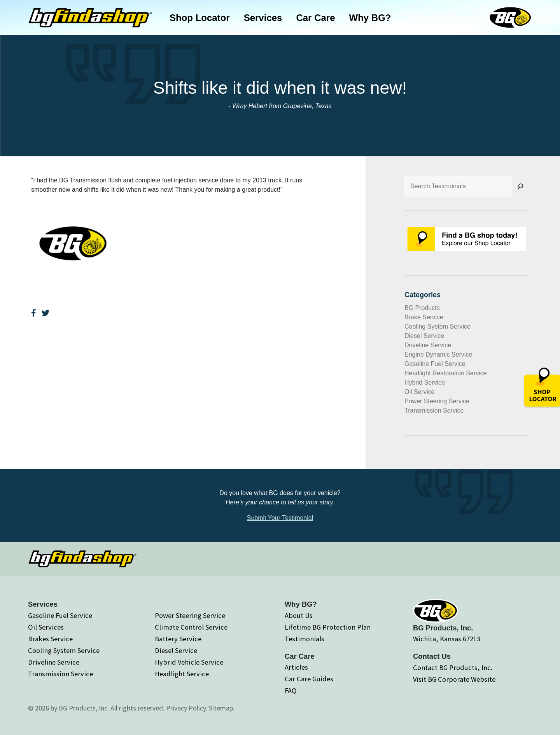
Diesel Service (424, 336)
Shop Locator (200, 18)
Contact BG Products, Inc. (453, 668)
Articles (296, 667)
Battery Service (178, 639)
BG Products (422, 308)
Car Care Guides (309, 679)
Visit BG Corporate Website (454, 679)
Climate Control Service (191, 627)
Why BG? (370, 18)
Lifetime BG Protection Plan (328, 627)
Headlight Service (182, 674)
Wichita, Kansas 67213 (447, 639)
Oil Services (46, 627)
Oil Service (419, 392)
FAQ (291, 690)
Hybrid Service (425, 382)
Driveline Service (428, 345)
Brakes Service (50, 639)
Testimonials (304, 639)
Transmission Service (434, 410)
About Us (299, 615)
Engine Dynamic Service (438, 354)
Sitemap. (222, 708)
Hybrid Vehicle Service (189, 662)
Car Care (315, 18)
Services (263, 18)
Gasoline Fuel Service (435, 364)
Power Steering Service (437, 401)
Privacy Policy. (187, 708)
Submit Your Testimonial (280, 518)
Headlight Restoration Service (446, 373)
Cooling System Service (437, 326)
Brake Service (424, 317)
